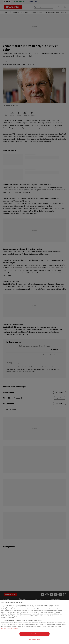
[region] (34, 622)
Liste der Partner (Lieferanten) (10, 628)
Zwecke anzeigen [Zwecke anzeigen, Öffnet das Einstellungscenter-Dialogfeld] (35, 640)
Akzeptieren (34, 634)
